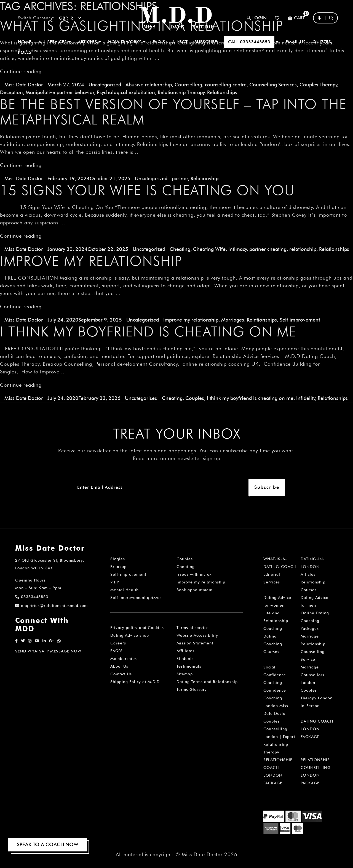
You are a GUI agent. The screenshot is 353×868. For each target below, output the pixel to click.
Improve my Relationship (91, 261)
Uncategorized (105, 85)
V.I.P (115, 582)
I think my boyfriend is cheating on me (148, 331)
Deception (11, 92)
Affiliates (185, 651)
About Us (119, 666)
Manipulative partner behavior (60, 92)
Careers (118, 643)
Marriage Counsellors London (312, 675)
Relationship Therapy (181, 92)
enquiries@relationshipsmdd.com (51, 606)
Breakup (118, 567)
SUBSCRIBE (206, 42)
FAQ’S (159, 42)
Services (272, 582)
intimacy (237, 249)
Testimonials (189, 666)
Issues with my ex (194, 574)
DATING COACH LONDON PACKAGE (317, 729)
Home (25, 42)
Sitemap (185, 674)
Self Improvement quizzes (136, 598)
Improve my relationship (191, 320)
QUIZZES (322, 42)
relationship (303, 249)
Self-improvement (128, 574)
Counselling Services (273, 85)
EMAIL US (295, 42)
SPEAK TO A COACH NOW (48, 844)
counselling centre (226, 85)
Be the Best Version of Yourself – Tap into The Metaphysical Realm (173, 112)
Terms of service (193, 628)
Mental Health (125, 590)
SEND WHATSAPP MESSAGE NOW (48, 651)
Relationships (222, 92)
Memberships (124, 659)
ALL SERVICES (55, 42)
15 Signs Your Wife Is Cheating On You (147, 190)
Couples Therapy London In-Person (317, 698)
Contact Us (121, 674)
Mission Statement (195, 643)
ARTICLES (89, 42)
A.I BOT (180, 42)
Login (257, 18)
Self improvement (300, 320)
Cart (296, 18)
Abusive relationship (149, 85)
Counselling (188, 85)
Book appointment (195, 590)
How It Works (127, 42)
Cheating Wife (209, 249)
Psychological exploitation (126, 92)
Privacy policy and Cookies (137, 628)
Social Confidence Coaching (275, 675)
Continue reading (21, 71)
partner (180, 178)
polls (25, 52)
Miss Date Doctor (24, 85)
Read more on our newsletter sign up (177, 458)
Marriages (233, 320)
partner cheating (268, 249)
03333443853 (32, 597)
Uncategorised (143, 320)
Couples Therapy (318, 85)
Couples (195, 398)
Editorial (272, 574)
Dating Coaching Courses (273, 644)
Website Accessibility (197, 635)
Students (185, 659)
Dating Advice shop (130, 635)
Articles (308, 574)
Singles (118, 559)
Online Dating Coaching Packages (315, 621)
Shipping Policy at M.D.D (135, 682)
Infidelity (306, 398)
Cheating (180, 249)
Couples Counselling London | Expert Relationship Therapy (279, 737)
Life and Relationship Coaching (276, 621)
